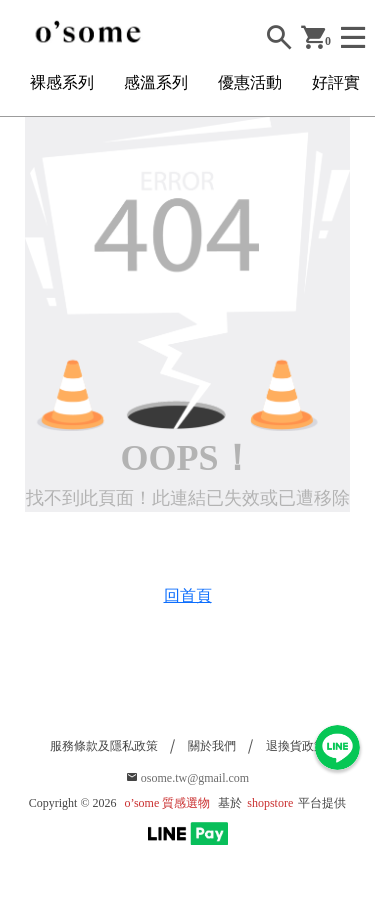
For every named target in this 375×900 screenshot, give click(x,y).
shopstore (270, 803)
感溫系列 (156, 82)
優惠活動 (250, 82)
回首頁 (188, 595)
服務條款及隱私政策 (104, 746)
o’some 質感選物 (168, 803)
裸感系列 (62, 82)
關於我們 (212, 746)
